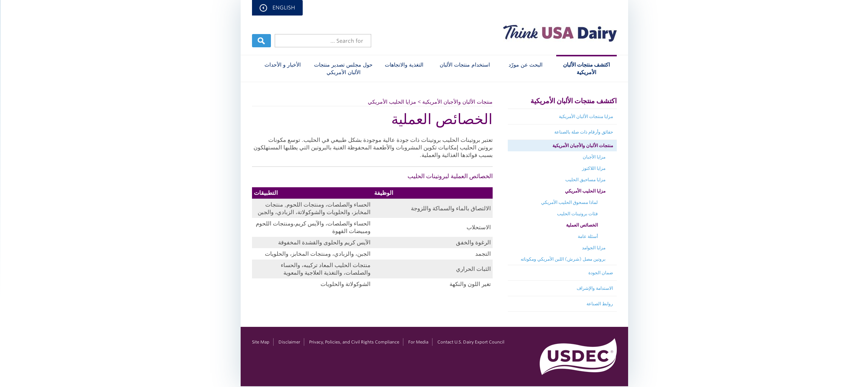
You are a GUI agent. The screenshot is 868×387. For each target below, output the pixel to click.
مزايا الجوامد (593, 248)
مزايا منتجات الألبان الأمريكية (586, 116)
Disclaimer (289, 342)
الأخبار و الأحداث (282, 65)
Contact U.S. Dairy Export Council (471, 342)
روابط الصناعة (599, 304)
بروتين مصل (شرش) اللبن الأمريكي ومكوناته (563, 259)
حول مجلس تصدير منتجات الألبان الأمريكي (343, 68)
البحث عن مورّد (525, 65)
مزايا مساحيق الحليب (585, 180)
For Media (418, 342)
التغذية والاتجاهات (404, 65)
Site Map (260, 342)
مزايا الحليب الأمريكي (585, 191)
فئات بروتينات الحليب (577, 214)
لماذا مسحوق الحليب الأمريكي (569, 202)
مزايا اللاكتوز (593, 168)
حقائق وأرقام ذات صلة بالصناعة (583, 132)
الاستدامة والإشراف (594, 288)
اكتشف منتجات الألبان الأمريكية (586, 68)
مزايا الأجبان (594, 157)
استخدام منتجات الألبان (464, 65)
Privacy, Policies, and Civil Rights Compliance (354, 342)
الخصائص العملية (582, 225)
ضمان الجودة (600, 273)
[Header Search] (323, 41)
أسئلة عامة (587, 236)
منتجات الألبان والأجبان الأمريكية (582, 145)
